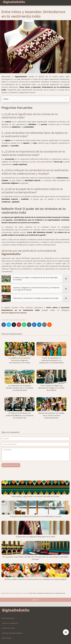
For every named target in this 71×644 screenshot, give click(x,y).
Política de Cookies (8, 628)
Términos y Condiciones (10, 623)
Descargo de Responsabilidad (12, 633)
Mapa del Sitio (7, 638)
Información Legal (8, 618)
